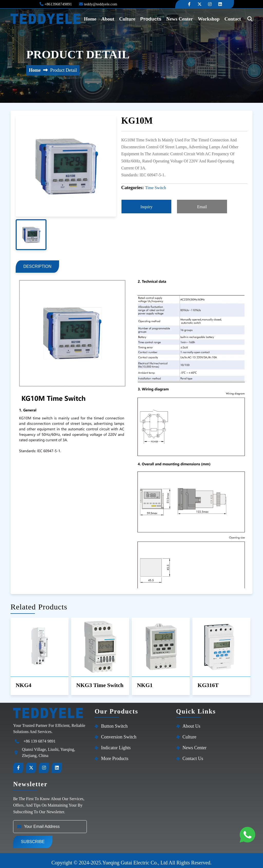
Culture (129, 19)
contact (230, 19)
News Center (177, 18)
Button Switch (114, 722)
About (108, 19)
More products (115, 754)
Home (35, 70)
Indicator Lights (116, 743)
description (40, 264)
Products (153, 19)
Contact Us (193, 754)
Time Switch (156, 188)
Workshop (204, 19)
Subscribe (33, 838)
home (90, 19)
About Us (192, 722)
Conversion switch (119, 733)
